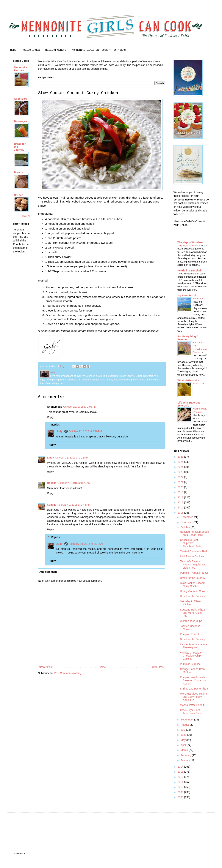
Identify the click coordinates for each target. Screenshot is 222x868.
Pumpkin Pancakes (191, 634)
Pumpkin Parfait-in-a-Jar (194, 573)
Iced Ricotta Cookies (192, 556)
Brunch (19, 195)
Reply (50, 417)
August (185, 725)
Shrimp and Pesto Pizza (194, 689)
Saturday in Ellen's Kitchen (191, 603)
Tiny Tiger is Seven (188, 245)
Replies (55, 425)
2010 (181, 787)
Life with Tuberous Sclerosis (189, 404)
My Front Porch (187, 295)
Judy (60, 431)
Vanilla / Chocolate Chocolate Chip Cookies (191, 656)
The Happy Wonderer (191, 242)
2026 (181, 457)
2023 (181, 472)
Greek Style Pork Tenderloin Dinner (192, 712)
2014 (181, 767)
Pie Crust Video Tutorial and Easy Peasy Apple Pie (194, 697)
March (185, 750)
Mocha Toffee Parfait (192, 705)
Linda (50, 458)
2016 (181, 507)
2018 (181, 497)
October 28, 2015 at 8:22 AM (74, 483)
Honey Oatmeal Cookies (194, 591)
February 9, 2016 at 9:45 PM (74, 505)
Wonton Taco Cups (191, 621)
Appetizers (21, 99)
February (198, 299)
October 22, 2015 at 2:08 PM (80, 407)
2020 (181, 487)
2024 (181, 467)
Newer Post (46, 667)
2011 (181, 782)
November (187, 522)
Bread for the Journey (193, 578)
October (186, 527)
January (186, 760)
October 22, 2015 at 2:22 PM (72, 458)
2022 (181, 477)
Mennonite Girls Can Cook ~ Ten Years (99, 50)
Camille (52, 505)
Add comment (48, 572)
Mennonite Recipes (21, 69)
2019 (181, 492)
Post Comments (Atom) (68, 673)
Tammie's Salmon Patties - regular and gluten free (193, 565)
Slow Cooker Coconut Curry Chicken (193, 585)
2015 (181, 513)
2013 (181, 772)
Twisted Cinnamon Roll (193, 551)
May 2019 (199, 384)
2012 (181, 777)
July (183, 730)
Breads (18, 172)
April (184, 745)
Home (13, 50)
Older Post (158, 667)
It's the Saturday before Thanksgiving (193, 646)
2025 (181, 462)
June (184, 735)
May (183, 740)
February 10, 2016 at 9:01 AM (86, 544)
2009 (181, 792)
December (187, 517)
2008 (181, 797)
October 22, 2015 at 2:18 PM (85, 431)
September (187, 720)
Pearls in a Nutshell (189, 271)
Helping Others (56, 50)
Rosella (52, 483)
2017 (181, 502)
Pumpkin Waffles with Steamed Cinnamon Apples (193, 680)
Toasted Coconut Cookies (190, 628)
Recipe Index (31, 50)
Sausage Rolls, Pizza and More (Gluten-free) (192, 613)
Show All (26, 216)
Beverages (21, 121)
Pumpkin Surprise (190, 664)
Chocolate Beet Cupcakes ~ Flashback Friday (191, 543)
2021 (181, 482)
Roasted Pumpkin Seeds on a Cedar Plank (194, 533)
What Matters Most (189, 380)
